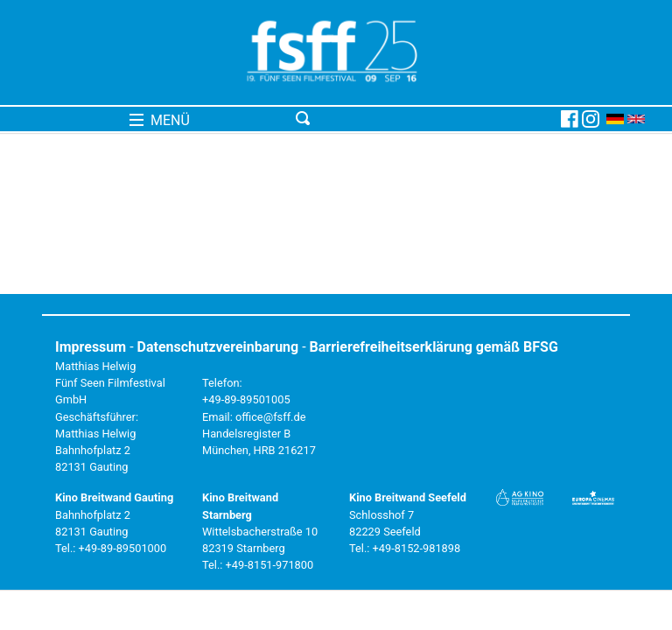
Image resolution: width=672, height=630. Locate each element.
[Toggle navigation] (425, 119)
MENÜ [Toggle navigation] (160, 120)
